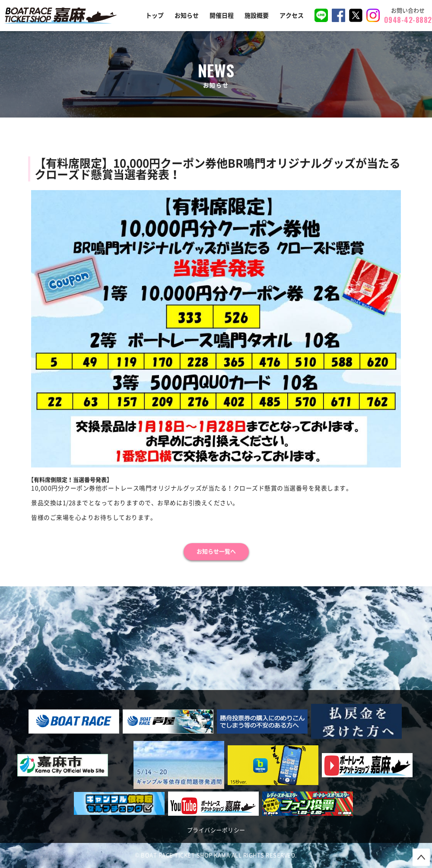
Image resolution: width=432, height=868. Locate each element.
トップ (155, 16)
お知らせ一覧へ (216, 552)
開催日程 (222, 16)
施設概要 (257, 16)
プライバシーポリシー (216, 830)
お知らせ (187, 16)
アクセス (292, 16)
